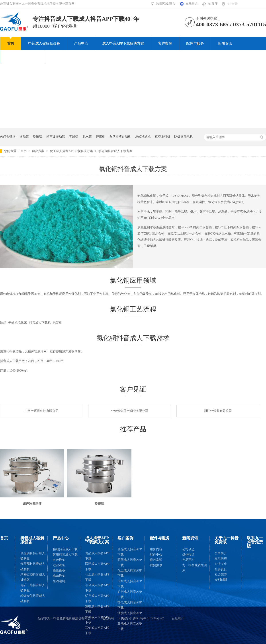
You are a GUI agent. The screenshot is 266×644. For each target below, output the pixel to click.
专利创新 (221, 580)
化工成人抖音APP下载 (97, 577)
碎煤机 (100, 137)
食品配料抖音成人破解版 (33, 567)
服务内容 (156, 549)
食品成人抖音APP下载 (97, 556)
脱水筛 (87, 137)
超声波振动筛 (56, 137)
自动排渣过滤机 (120, 137)
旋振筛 (37, 137)
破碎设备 (59, 560)
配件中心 (156, 555)
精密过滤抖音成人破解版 (33, 577)
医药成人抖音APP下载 (97, 567)
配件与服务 (195, 43)
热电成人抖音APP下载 (97, 609)
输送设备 (59, 571)
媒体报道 (188, 555)
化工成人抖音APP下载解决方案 (72, 151)
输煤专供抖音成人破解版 (33, 598)
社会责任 (221, 569)
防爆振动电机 (184, 137)
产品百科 (188, 560)
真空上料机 (162, 137)
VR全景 (232, 4)
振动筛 (24, 137)
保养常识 (156, 560)
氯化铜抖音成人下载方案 (115, 151)
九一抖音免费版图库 (195, 568)
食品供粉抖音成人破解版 (33, 556)
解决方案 (39, 151)
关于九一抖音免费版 (23, 57)
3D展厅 (212, 4)
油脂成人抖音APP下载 (97, 620)
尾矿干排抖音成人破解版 (33, 588)
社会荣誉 (221, 575)
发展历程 (221, 559)
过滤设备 (59, 565)
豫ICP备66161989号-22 (148, 618)
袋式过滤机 (143, 137)
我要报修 (156, 565)
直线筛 (74, 137)
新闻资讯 (225, 43)
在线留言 (192, 4)
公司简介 (221, 553)
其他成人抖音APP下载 (97, 630)
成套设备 (59, 576)
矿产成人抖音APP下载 (97, 598)
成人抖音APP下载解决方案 (123, 43)
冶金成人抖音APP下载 (97, 588)
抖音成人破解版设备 (44, 43)
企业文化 (221, 564)
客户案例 (165, 43)
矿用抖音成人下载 (65, 555)
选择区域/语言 (166, 4)
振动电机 (59, 581)
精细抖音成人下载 (65, 549)
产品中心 (81, 43)
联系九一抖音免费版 (69, 57)
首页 (11, 43)
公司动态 (188, 549)
